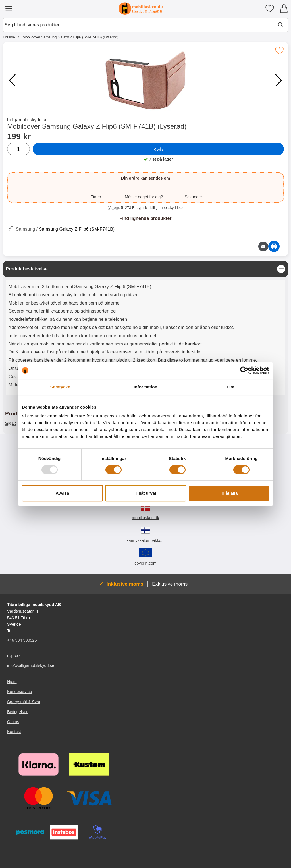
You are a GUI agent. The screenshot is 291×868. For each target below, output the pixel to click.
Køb (158, 149)
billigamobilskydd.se (27, 120)
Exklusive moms (170, 584)
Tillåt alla (229, 493)
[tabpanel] (145, 329)
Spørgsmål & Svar (24, 702)
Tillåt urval (146, 493)
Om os (13, 722)
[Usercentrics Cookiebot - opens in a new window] (244, 370)
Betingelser (17, 712)
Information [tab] (145, 387)
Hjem (12, 682)
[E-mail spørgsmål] (263, 246)
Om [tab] (231, 387)
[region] (145, 269)
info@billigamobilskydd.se (31, 665)
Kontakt (14, 732)
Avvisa (63, 493)
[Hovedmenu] (9, 9)
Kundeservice (19, 692)
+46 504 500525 (22, 640)
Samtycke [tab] (60, 387)
